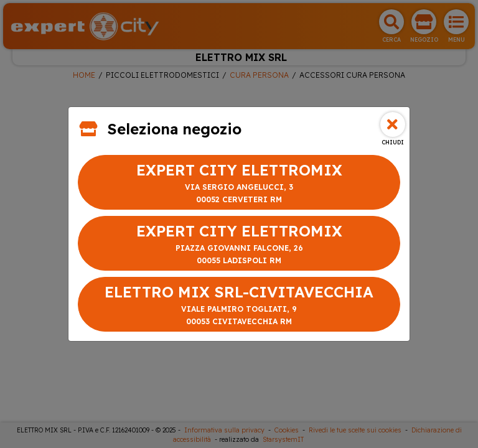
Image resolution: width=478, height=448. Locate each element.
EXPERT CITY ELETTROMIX (239, 183)
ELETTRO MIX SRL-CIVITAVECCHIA (239, 305)
